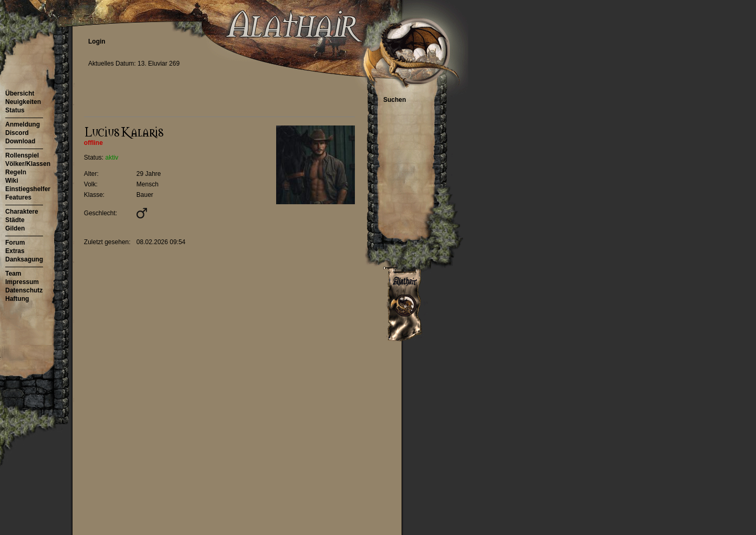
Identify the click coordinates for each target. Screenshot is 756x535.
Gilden (15, 228)
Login (97, 41)
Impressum (22, 282)
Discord (17, 133)
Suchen (395, 100)
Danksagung (24, 259)
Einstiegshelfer (28, 189)
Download (20, 141)
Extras (15, 251)
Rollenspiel (22, 155)
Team (13, 274)
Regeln (16, 172)
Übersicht (20, 93)
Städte (15, 220)
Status (15, 110)
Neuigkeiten (23, 102)
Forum (15, 243)
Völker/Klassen (28, 164)
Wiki (12, 181)
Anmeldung (23, 124)
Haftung (17, 299)
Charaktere (22, 212)
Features (18, 197)
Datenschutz (24, 290)
